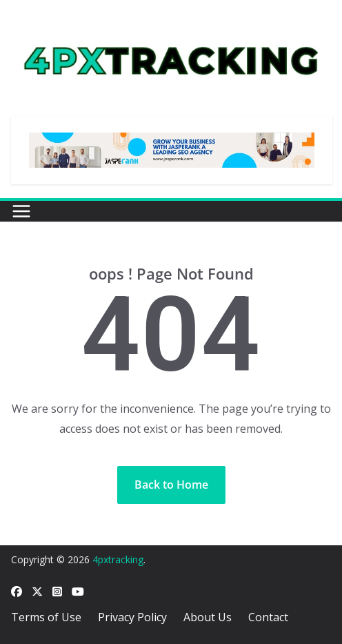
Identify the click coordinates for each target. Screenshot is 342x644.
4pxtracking (118, 559)
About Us (208, 617)
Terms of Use (46, 617)
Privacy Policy (132, 617)
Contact (268, 617)
